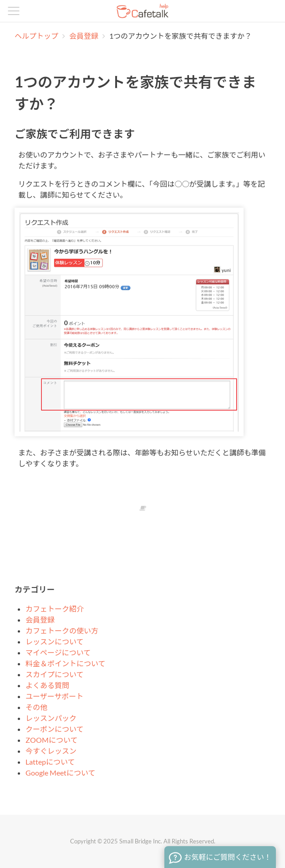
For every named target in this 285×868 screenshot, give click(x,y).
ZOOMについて (52, 740)
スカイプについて (55, 674)
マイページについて (58, 652)
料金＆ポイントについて (66, 663)
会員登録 (84, 36)
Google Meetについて (61, 773)
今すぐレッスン (51, 751)
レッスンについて (55, 641)
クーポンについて (55, 729)
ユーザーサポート (54, 696)
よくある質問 (47, 685)
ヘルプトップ (36, 36)
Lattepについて (50, 762)
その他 (36, 707)
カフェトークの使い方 (62, 631)
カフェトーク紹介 (55, 609)
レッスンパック (51, 718)
